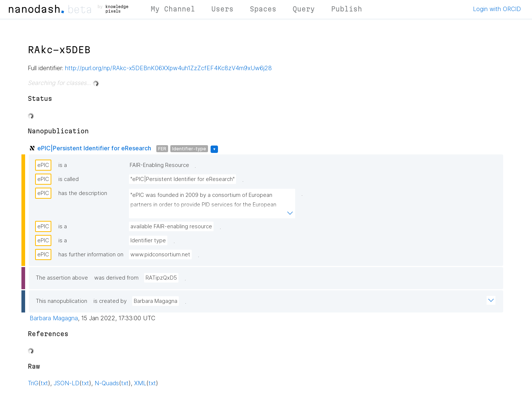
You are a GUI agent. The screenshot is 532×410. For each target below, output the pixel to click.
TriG (33, 383)
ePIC (43, 165)
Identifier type (148, 240)
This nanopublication (62, 301)
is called (69, 179)
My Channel (173, 9)
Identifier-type (189, 149)
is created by (110, 301)
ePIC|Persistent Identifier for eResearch (94, 148)
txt (44, 383)
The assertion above (62, 278)
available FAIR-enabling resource (171, 226)
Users (222, 9)
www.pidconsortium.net (160, 254)
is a (63, 165)
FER (162, 149)
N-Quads (107, 383)
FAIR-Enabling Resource (159, 165)
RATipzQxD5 (161, 278)
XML (140, 383)
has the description (83, 193)
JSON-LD (66, 383)
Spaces (263, 9)
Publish (347, 9)
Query (304, 9)
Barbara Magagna (156, 301)
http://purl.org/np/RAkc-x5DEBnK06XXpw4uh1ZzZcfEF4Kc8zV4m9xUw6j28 (168, 68)
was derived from (116, 278)
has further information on (91, 254)
